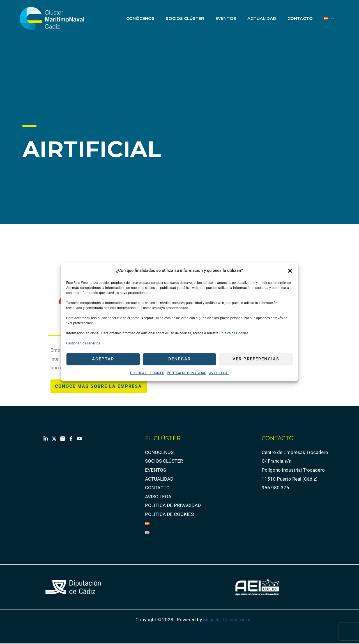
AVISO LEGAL (219, 373)
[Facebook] (71, 439)
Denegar (179, 359)
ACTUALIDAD (269, 18)
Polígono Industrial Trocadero (293, 471)
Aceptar (103, 359)
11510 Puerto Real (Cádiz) (290, 479)
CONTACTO (304, 18)
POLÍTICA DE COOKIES (147, 373)
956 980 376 (275, 488)
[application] (332, 18)
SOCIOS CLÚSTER (198, 18)
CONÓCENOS (156, 18)
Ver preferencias (256, 359)
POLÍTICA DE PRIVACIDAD (187, 373)
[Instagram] (63, 439)
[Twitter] (54, 439)
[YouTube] (79, 439)
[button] (290, 271)
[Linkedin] (46, 439)
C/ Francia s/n (277, 462)
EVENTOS (236, 18)
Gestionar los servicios (83, 343)
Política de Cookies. (234, 333)
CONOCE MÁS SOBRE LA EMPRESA (101, 386)
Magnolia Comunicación (229, 620)
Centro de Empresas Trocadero (295, 453)
